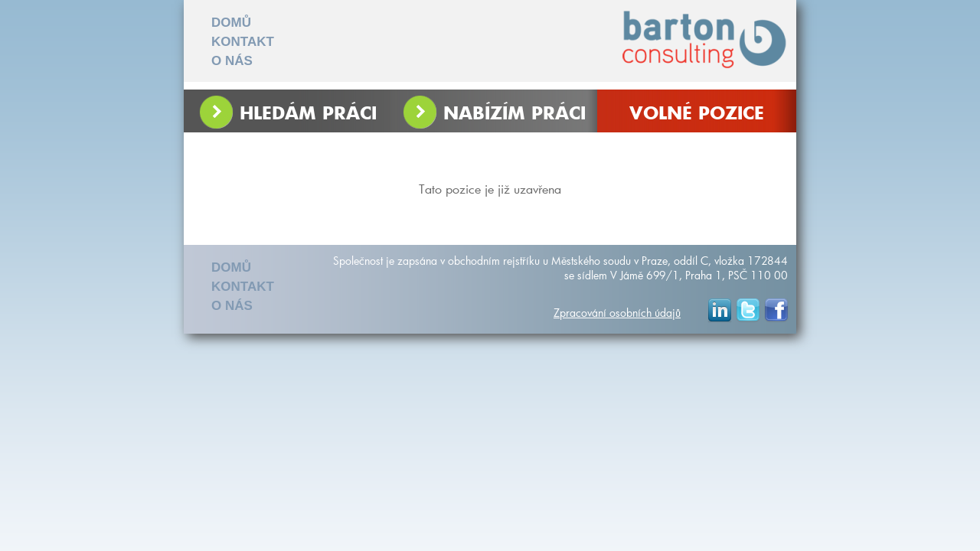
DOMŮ (231, 23)
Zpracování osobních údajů (617, 313)
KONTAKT (243, 42)
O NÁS (232, 61)
